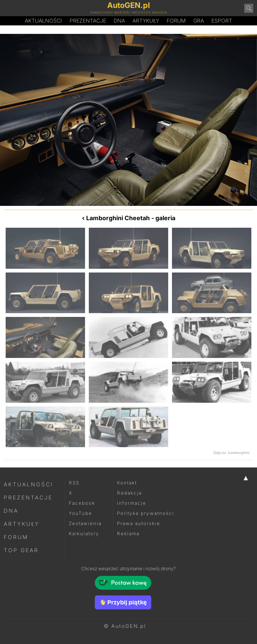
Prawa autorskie (139, 523)
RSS (74, 483)
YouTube (81, 513)
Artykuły (146, 21)
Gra (199, 21)
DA (119, 21)
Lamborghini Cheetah (118, 218)
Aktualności (43, 21)
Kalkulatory (84, 534)
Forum (176, 21)
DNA (11, 511)
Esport (222, 21)
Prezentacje (88, 21)
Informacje (132, 503)
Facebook (82, 503)
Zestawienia (85, 523)
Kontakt (127, 483)
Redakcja (129, 493)
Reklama (128, 534)
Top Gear (21, 550)
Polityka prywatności (146, 513)
